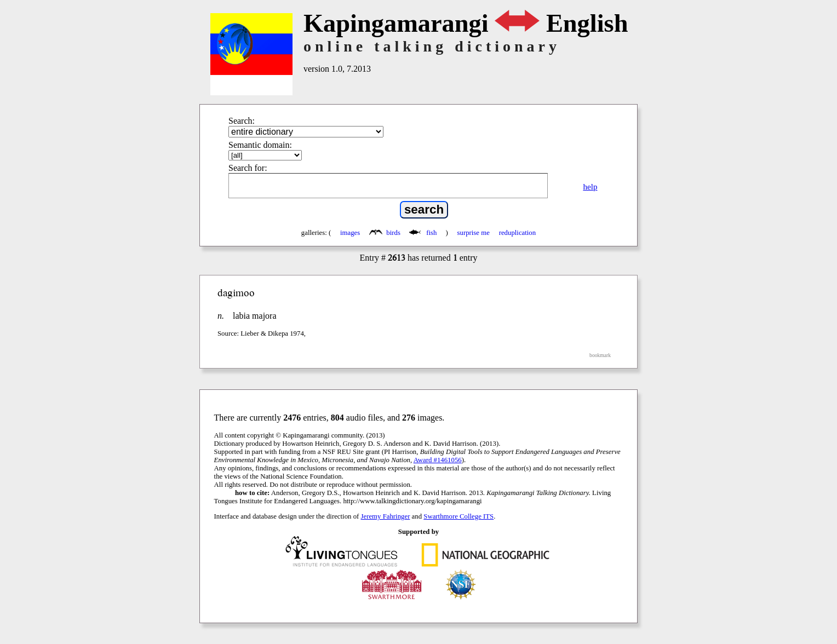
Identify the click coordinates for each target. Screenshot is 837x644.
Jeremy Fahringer (386, 516)
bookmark (600, 355)
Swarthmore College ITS (458, 516)
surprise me (474, 233)
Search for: (248, 168)
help (590, 186)
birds (386, 233)
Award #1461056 (438, 460)
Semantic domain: (260, 145)
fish (424, 233)
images (350, 233)
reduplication (518, 233)
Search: (242, 121)
